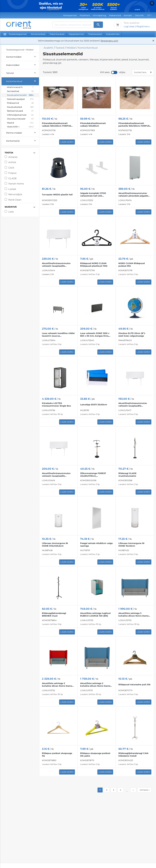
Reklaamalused (20, 111)
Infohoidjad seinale (20, 115)
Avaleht (48, 48)
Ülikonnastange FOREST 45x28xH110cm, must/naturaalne (93, 475)
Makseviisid (115, 15)
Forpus (12, 173)
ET (149, 15)
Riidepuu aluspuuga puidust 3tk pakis (95, 754)
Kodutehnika (113, 34)
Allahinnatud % (20, 87)
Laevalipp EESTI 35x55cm (94, 405)
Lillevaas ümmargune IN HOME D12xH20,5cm (55, 544)
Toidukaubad (95, 34)
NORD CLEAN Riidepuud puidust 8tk (132, 265)
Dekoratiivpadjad (20, 99)
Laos (11, 212)
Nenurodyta (15, 194)
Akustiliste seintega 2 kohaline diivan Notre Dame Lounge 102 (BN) (95, 685)
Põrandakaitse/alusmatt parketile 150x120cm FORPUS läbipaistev (134, 125)
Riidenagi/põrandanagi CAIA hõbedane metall (133, 754)
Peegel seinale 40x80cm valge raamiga (96, 544)
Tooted (60, 48)
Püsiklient (85, 15)
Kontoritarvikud (23, 81)
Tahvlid (23, 73)
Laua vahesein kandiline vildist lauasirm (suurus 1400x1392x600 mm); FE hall (58, 335)
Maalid (20, 123)
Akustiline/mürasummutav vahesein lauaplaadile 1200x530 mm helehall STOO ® (135, 405)
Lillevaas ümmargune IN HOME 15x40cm (131, 544)
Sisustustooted (20, 107)
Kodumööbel (23, 65)
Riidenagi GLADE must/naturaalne (127, 475)
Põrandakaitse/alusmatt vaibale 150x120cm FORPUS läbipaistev (56, 125)
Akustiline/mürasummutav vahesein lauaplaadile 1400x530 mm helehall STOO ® (58, 475)
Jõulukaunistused (20, 119)
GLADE (13, 178)
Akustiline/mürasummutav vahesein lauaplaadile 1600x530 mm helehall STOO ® (58, 265)
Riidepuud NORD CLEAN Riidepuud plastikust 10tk (94, 265)
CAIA (11, 168)
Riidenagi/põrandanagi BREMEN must (54, 614)
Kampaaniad (70, 15)
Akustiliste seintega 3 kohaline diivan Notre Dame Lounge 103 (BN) (133, 615)
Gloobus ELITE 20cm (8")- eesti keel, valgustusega (132, 334)
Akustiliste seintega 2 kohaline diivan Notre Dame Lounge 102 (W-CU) (57, 685)
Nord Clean (15, 200)
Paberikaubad (57, 34)
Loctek (12, 189)
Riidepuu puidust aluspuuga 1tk (57, 754)
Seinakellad (20, 91)
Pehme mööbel (23, 132)
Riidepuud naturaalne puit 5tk (134, 684)
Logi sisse (129, 26)
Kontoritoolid (23, 140)
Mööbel (71, 48)
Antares (13, 157)
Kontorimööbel (23, 56)
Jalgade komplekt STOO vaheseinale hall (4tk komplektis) (93, 195)
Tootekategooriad (15, 34)
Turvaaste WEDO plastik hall (57, 195)
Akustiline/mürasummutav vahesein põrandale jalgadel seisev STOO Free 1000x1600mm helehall (133, 195)
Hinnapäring (99, 15)
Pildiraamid (20, 103)
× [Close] (152, 3)
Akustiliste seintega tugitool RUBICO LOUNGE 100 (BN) (95, 614)
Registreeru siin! (109, 41)
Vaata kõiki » (20, 127)
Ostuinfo (139, 15)
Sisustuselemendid (20, 95)
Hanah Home (16, 184)
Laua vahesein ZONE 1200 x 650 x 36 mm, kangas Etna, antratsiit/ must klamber (95, 335)
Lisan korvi (67, 142)
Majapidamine (76, 34)
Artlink (12, 162)
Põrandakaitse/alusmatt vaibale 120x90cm (93, 124)
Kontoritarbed (38, 34)
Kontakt (128, 15)
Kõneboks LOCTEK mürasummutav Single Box (56, 404)
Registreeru (143, 26)
